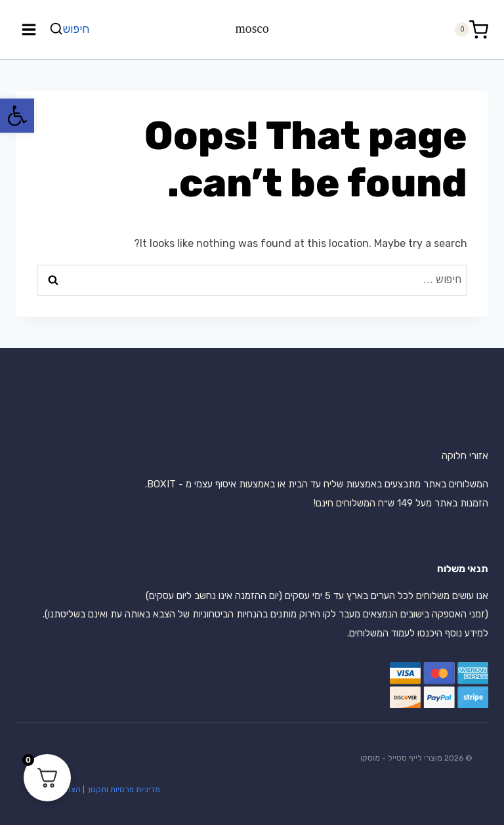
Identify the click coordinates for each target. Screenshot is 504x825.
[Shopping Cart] (471, 30)
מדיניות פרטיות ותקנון (123, 790)
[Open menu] (29, 29)
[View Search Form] (71, 29)
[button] (17, 116)
